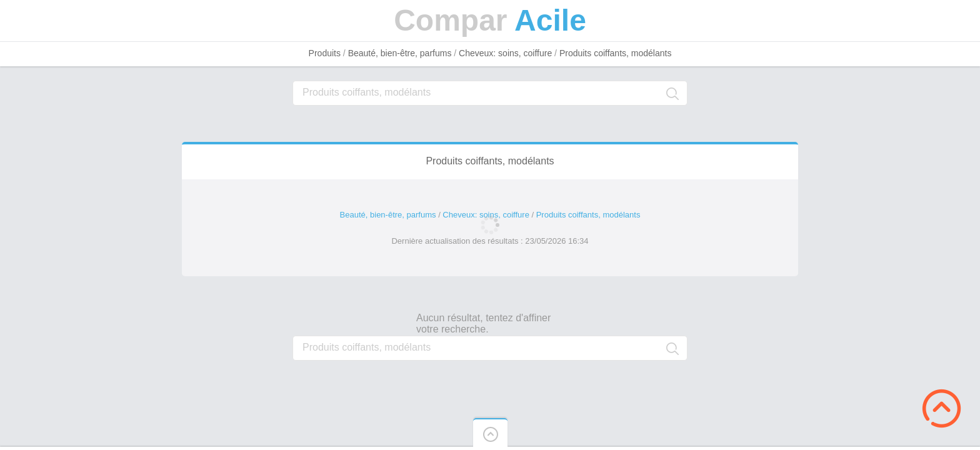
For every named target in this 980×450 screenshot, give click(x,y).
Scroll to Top (942, 408)
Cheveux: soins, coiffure (505, 53)
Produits (325, 53)
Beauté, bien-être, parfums (400, 53)
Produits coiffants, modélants (616, 53)
